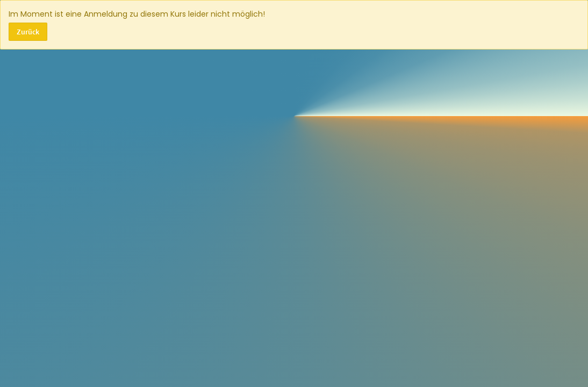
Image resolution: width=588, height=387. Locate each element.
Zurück (28, 32)
